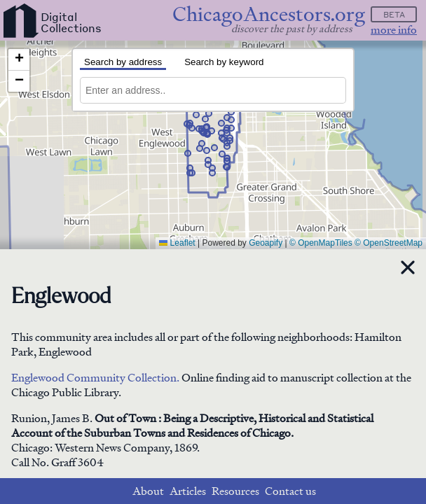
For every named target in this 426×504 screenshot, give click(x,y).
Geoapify (266, 243)
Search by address (123, 62)
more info (394, 30)
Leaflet (177, 243)
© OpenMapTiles (321, 243)
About (148, 491)
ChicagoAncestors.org (269, 14)
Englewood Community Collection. (95, 378)
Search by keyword (224, 62)
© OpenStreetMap (389, 243)
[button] (207, 134)
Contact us (290, 491)
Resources (235, 491)
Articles (188, 491)
